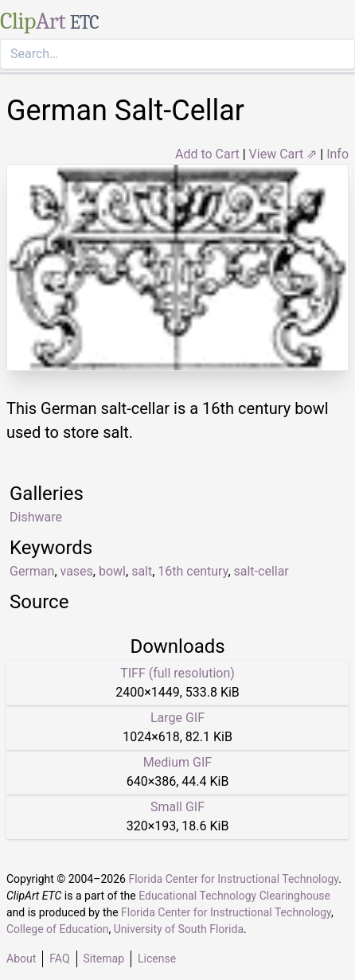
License (157, 959)
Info (337, 154)
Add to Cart (207, 154)
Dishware (36, 517)
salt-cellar (261, 571)
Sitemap (104, 959)
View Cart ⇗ (283, 154)
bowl (112, 571)
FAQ (59, 959)
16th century (193, 571)
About (21, 959)
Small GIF (177, 807)
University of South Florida (179, 929)
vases (77, 571)
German (32, 571)
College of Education (58, 929)
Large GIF (177, 718)
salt (142, 571)
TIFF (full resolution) (177, 673)
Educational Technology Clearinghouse (234, 896)
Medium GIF (177, 762)
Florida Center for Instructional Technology (233, 879)
